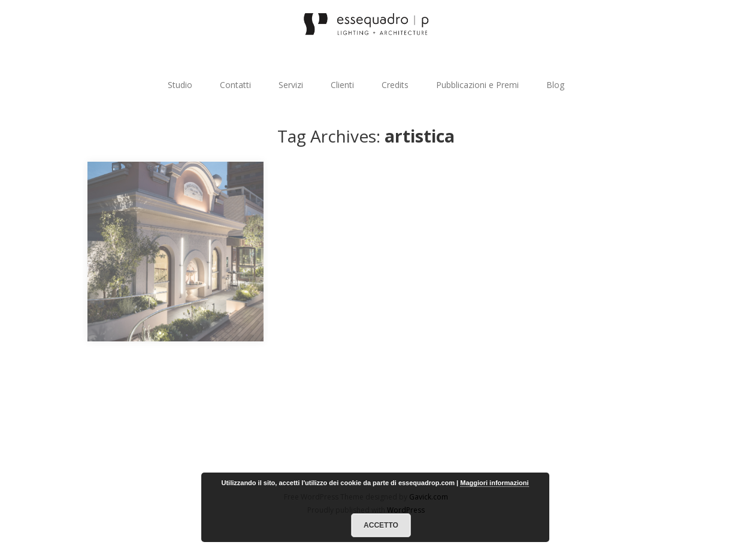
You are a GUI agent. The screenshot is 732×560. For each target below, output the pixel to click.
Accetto (381, 525)
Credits (395, 85)
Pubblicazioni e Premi (477, 85)
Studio (180, 85)
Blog (555, 85)
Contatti (235, 85)
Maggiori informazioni (494, 483)
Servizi (291, 85)
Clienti (342, 85)
